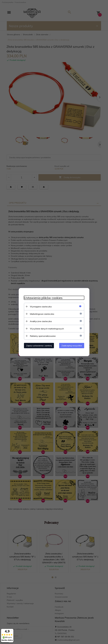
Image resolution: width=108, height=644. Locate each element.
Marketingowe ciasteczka (42, 314)
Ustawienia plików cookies (43, 298)
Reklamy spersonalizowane (43, 336)
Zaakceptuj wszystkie (72, 345)
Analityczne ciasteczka (41, 321)
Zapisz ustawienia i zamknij (39, 345)
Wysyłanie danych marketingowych (47, 328)
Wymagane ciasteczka (41, 306)
